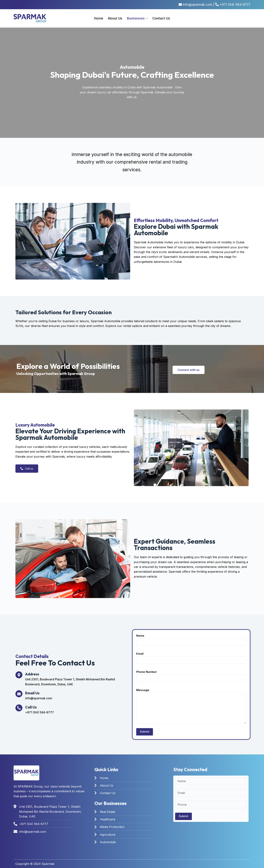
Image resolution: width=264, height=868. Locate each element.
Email (191, 657)
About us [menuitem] (115, 18)
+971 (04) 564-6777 (235, 5)
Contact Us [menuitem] (161, 18)
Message (191, 706)
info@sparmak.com (198, 5)
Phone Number (191, 675)
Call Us (31, 707)
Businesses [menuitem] (138, 18)
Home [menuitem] (99, 18)
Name (191, 639)
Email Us (32, 693)
